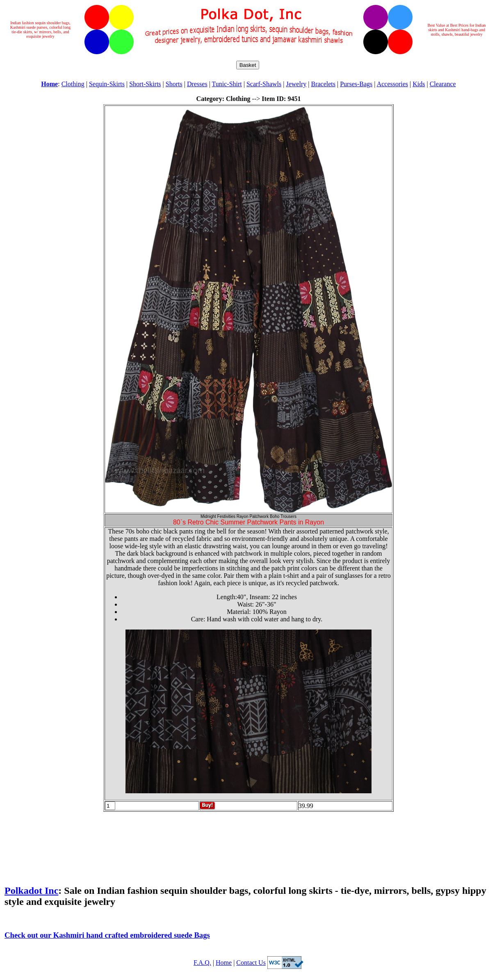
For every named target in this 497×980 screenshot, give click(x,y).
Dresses (197, 84)
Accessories (392, 84)
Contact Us (251, 963)
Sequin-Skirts (107, 84)
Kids (419, 84)
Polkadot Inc (31, 891)
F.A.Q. (202, 963)
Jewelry (296, 84)
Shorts (174, 84)
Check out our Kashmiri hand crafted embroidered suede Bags (107, 935)
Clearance (443, 84)
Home (224, 963)
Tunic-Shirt (227, 84)
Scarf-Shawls (264, 84)
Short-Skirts (145, 84)
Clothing (73, 84)
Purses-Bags (356, 84)
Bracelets (323, 84)
